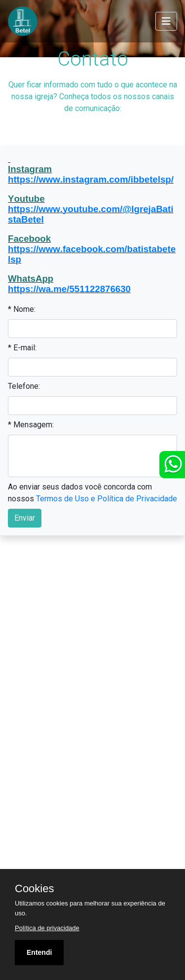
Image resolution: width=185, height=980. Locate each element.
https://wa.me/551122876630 (69, 289)
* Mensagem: (31, 425)
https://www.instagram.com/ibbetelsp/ (91, 179)
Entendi (39, 952)
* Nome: (22, 309)
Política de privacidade (47, 928)
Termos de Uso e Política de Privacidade (107, 499)
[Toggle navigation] (166, 21)
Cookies (34, 889)
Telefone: (24, 386)
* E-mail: (22, 348)
